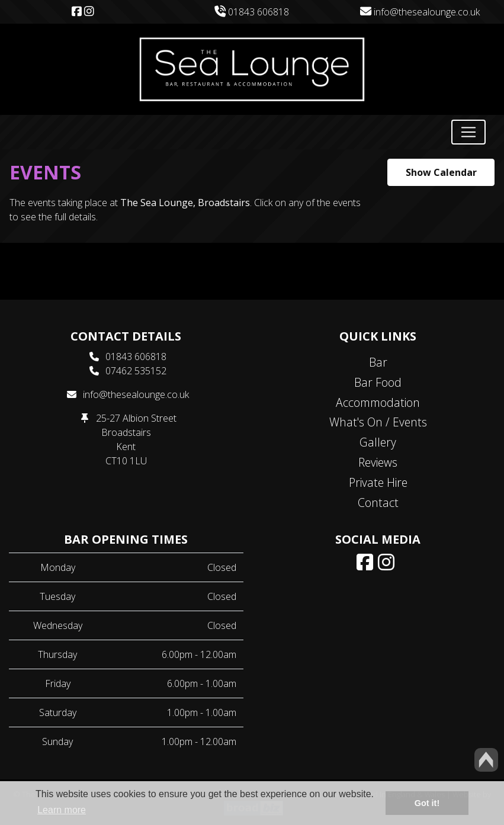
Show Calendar (441, 172)
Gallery (378, 442)
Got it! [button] (427, 803)
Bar (378, 362)
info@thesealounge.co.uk (420, 12)
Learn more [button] (62, 810)
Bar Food (378, 382)
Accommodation (378, 402)
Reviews (378, 462)
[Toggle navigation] (468, 132)
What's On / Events (378, 422)
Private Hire (378, 482)
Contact (378, 503)
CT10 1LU (126, 461)
